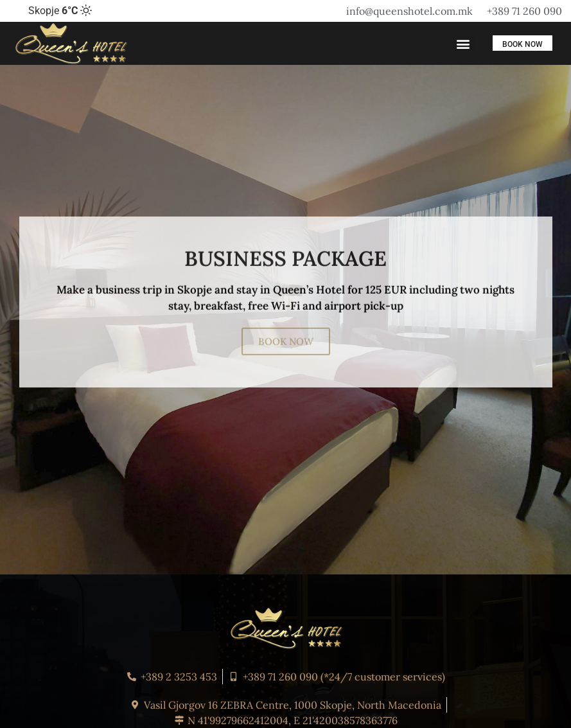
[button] (463, 43)
